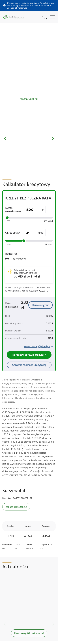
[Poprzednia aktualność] (5, 624)
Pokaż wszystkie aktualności (29, 633)
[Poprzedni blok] (5, 138)
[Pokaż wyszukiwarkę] (45, 17)
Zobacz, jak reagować (17, 8)
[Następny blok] (53, 138)
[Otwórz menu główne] (53, 17)
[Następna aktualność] (53, 624)
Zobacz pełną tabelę (16, 507)
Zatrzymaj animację (29, 99)
